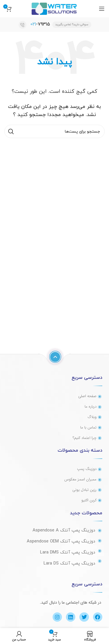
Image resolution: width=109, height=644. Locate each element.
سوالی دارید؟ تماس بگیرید (72, 25)
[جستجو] (54, 131)
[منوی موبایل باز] (102, 9)
